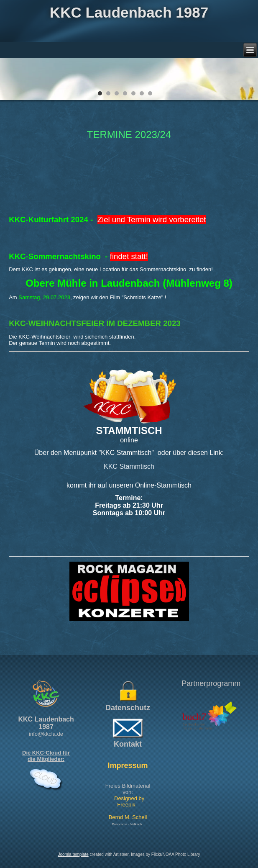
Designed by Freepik (129, 801)
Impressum (128, 765)
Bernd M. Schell (128, 817)
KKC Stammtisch (129, 466)
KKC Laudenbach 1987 (129, 12)
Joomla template (73, 854)
